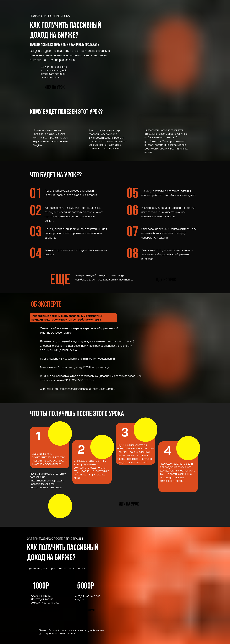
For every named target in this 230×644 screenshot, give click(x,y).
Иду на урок (55, 88)
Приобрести (89, 611)
